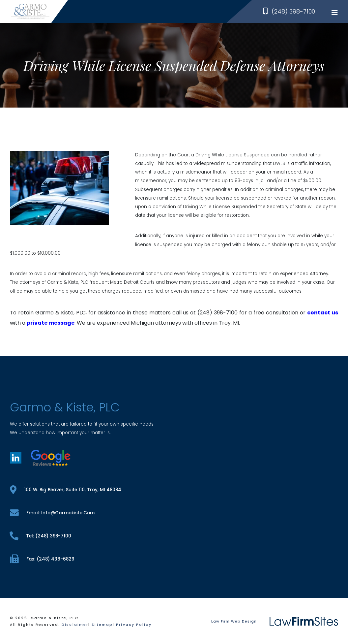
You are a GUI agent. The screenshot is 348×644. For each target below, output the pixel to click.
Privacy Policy (134, 625)
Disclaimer (75, 625)
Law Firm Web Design (234, 621)
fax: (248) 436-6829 (42, 559)
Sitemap (102, 625)
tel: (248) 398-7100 (41, 536)
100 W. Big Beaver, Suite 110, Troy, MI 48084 (66, 490)
